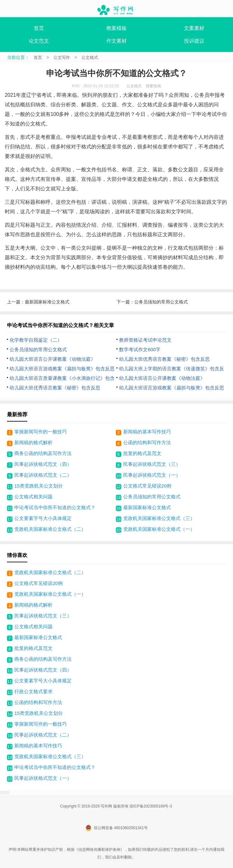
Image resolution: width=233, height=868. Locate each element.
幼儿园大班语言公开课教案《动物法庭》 (53, 359)
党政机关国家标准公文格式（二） (50, 529)
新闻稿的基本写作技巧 (147, 432)
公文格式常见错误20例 (147, 486)
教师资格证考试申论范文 (145, 340)
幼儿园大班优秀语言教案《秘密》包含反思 (164, 359)
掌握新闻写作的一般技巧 (41, 432)
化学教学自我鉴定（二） (36, 340)
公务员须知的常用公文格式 (161, 302)
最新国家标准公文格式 (47, 302)
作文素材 (117, 41)
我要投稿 (153, 86)
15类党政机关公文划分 (39, 486)
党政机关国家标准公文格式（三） (159, 518)
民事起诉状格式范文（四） (43, 464)
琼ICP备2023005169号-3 (151, 806)
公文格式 (90, 57)
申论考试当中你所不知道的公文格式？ (55, 507)
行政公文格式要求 (33, 691)
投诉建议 (194, 41)
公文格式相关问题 (33, 497)
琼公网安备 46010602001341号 (116, 828)
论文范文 (39, 41)
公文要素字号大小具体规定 (43, 518)
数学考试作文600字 (140, 349)
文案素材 (194, 28)
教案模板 (117, 28)
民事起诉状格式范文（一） (152, 475)
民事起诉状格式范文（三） (152, 464)
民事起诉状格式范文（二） (43, 475)
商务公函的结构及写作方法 (43, 453)
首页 (39, 28)
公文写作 (62, 57)
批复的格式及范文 (142, 453)
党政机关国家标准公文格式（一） (159, 529)
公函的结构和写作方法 (147, 442)
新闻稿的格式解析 (33, 442)
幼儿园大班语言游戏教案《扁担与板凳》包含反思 (62, 369)
